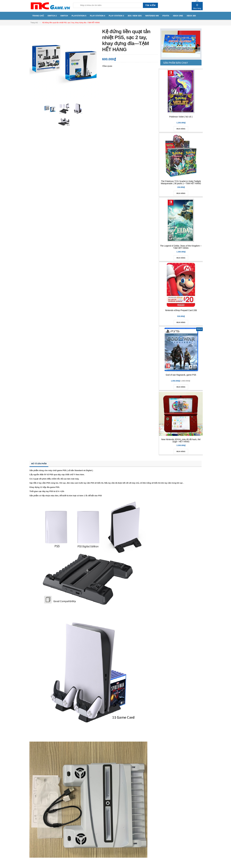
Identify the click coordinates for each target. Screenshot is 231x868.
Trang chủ (34, 23)
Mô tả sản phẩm (39, 464)
